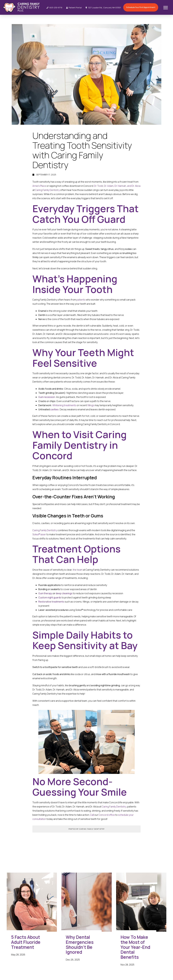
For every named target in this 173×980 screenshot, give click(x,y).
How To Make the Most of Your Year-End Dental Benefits (135, 947)
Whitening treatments (64, 405)
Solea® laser (39, 534)
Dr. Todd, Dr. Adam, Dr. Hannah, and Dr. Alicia (117, 186)
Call (92, 815)
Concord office (107, 815)
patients (81, 300)
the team (78, 570)
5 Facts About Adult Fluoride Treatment (26, 942)
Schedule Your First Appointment (141, 7)
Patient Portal (74, 8)
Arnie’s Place (39, 186)
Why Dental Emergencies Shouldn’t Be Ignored (80, 945)
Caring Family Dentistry (47, 190)
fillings (91, 405)
